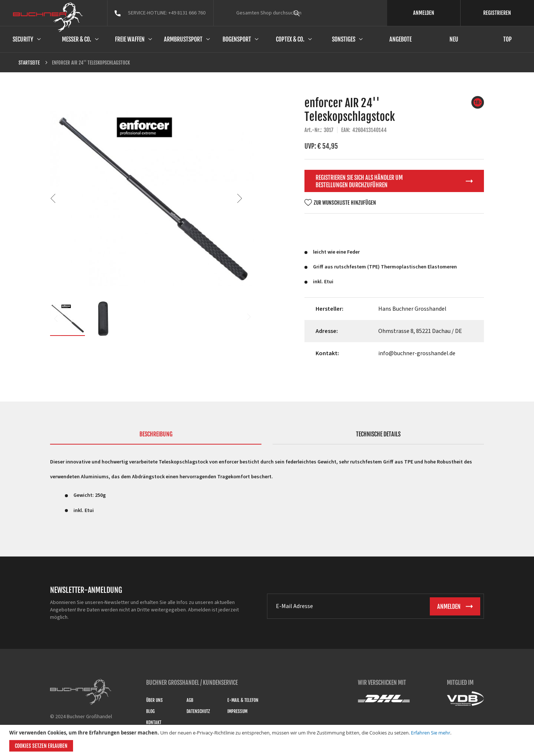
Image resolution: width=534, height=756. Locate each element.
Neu (454, 39)
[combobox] (310, 13)
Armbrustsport (183, 39)
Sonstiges (344, 39)
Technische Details (378, 434)
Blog (150, 711)
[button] (240, 198)
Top (507, 39)
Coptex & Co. (290, 39)
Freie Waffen (130, 39)
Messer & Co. (77, 39)
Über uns (154, 700)
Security (23, 39)
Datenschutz (198, 711)
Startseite (29, 63)
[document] (268, 740)
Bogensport (237, 39)
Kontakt (154, 722)
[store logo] (48, 17)
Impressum (237, 711)
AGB (190, 700)
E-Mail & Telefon (243, 700)
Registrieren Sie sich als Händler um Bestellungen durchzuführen (359, 181)
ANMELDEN (424, 13)
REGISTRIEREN (497, 13)
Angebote (400, 39)
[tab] (156, 438)
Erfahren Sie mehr (431, 733)
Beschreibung (156, 434)
